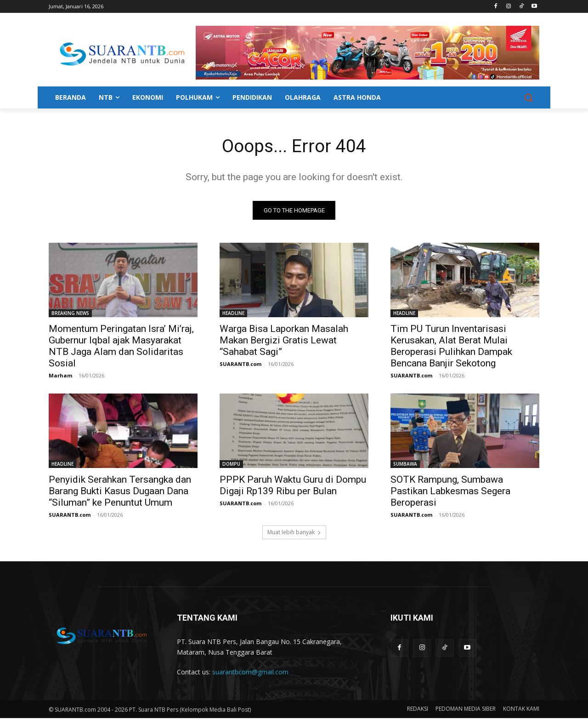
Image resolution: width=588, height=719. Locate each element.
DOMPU (231, 465)
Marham (60, 376)
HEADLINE (233, 314)
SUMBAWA (405, 465)
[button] (528, 97)
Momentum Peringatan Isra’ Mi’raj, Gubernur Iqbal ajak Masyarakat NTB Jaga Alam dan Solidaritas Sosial (121, 347)
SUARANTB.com (240, 365)
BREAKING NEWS (70, 314)
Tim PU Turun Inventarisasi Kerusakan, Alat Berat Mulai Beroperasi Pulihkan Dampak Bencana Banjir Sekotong (451, 347)
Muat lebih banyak (294, 533)
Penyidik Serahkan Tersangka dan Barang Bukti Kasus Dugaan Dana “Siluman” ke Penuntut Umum (120, 492)
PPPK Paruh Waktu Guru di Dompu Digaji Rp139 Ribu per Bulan (293, 486)
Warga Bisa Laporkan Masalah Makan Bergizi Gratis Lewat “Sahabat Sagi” (284, 341)
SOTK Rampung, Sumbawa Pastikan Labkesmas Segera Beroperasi (450, 492)
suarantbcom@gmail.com (250, 673)
